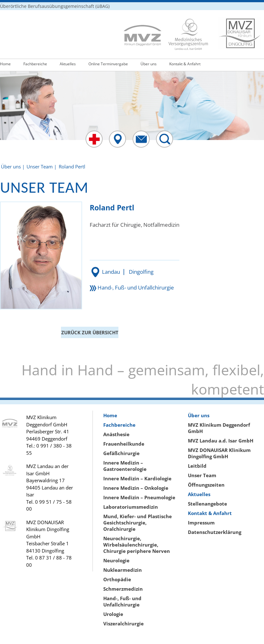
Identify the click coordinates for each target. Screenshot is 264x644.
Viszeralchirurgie (123, 624)
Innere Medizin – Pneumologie (139, 497)
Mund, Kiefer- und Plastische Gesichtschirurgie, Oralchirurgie (138, 523)
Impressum (201, 523)
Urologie (113, 614)
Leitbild (197, 466)
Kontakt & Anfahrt (185, 64)
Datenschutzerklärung (215, 532)
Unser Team (202, 475)
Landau (111, 272)
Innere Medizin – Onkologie (136, 488)
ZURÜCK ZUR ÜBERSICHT (90, 332)
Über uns (149, 64)
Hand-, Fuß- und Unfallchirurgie (136, 287)
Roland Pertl (72, 167)
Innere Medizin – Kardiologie (137, 478)
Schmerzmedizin (123, 589)
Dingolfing (141, 272)
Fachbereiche (35, 64)
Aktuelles (68, 64)
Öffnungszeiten (206, 485)
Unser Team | (42, 167)
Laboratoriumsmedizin (131, 507)
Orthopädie (117, 579)
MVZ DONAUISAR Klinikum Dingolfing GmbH (219, 453)
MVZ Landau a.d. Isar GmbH (221, 441)
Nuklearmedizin (123, 570)
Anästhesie (116, 434)
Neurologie (116, 560)
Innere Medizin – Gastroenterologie (125, 466)
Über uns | (13, 167)
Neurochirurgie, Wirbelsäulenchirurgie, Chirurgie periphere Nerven (137, 545)
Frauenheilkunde (124, 444)
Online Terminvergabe (108, 64)
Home (5, 64)
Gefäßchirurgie (121, 453)
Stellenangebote (207, 504)
